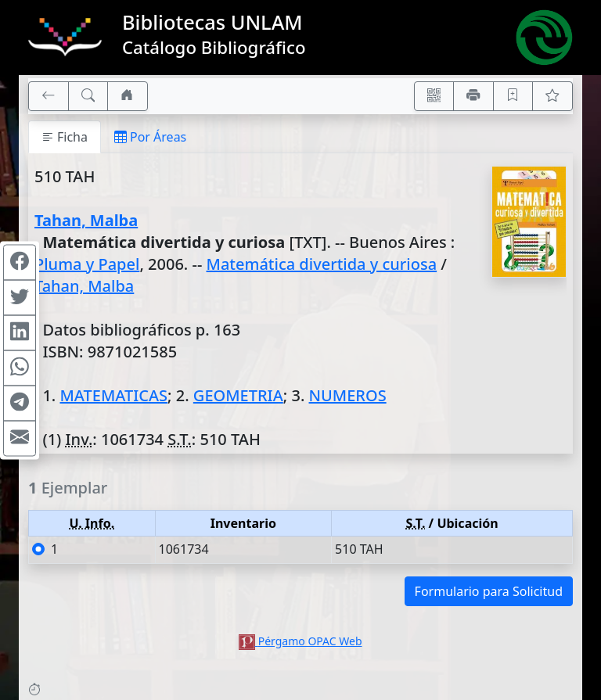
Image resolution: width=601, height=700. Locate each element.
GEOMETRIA (238, 395)
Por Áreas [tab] (150, 137)
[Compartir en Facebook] (20, 262)
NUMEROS (348, 395)
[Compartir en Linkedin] (20, 332)
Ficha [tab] (65, 137)
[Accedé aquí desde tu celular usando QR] (434, 96)
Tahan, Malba (86, 220)
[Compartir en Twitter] (20, 297)
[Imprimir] (473, 96)
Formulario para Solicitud (489, 591)
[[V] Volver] (49, 96)
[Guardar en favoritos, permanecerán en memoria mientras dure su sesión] (513, 96)
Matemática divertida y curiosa (322, 264)
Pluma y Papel (87, 264)
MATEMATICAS (113, 395)
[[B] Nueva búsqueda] (88, 96)
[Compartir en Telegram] (20, 403)
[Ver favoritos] (552, 96)
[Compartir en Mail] (20, 438)
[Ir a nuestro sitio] (128, 96)
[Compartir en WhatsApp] (20, 368)
